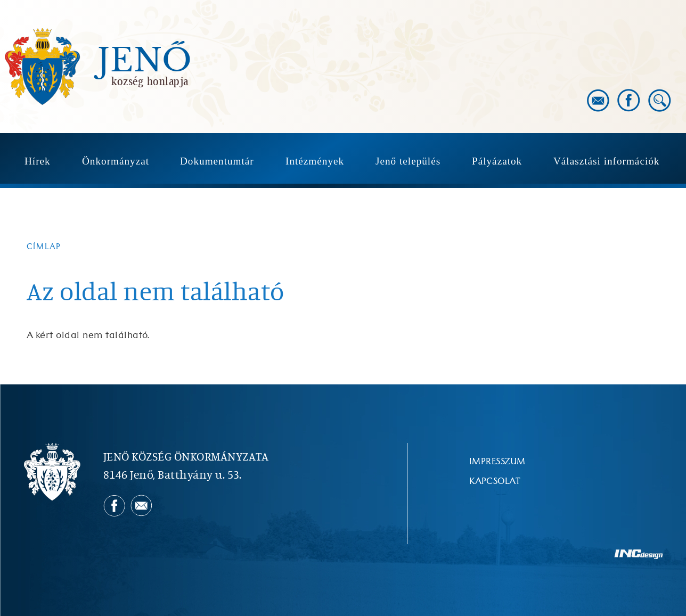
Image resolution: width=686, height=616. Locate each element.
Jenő (145, 61)
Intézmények (315, 161)
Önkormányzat (116, 161)
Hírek (38, 161)
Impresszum (497, 462)
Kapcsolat (495, 481)
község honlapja (150, 81)
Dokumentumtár (217, 161)
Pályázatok (497, 161)
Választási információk (606, 161)
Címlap (44, 247)
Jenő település (408, 161)
